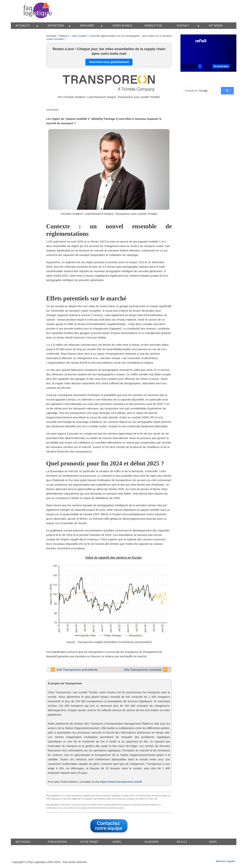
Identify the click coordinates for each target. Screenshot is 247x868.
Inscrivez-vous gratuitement (109, 62)
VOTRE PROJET (89, 842)
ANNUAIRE (87, 26)
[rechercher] (200, 91)
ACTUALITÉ (23, 26)
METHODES (23, 842)
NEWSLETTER (153, 26)
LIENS (213, 842)
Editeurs (64, 36)
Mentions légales (226, 861)
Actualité (51, 36)
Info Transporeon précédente (77, 670)
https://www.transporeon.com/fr (121, 782)
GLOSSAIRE (152, 842)
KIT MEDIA (216, 26)
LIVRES (117, 842)
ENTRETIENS (56, 26)
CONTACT (183, 26)
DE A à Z (182, 842)
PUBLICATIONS (57, 842)
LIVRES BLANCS (122, 26)
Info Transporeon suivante (143, 670)
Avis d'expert (80, 36)
